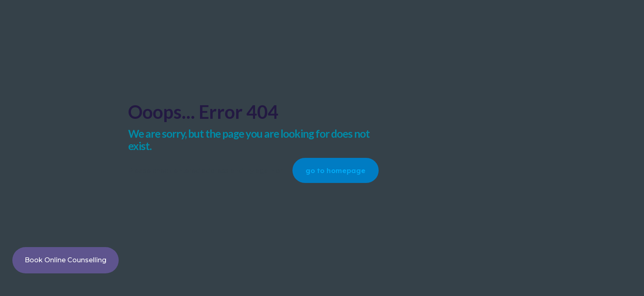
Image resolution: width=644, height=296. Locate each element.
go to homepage (336, 170)
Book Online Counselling (66, 260)
